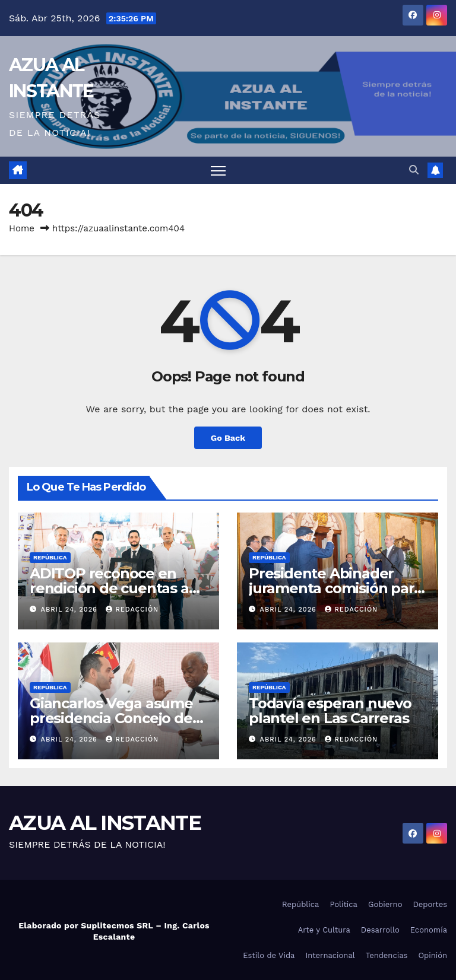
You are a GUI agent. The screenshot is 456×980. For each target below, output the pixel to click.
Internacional (330, 955)
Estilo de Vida (269, 955)
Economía (429, 930)
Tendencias (387, 955)
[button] (414, 170)
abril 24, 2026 (71, 610)
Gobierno (385, 904)
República (50, 557)
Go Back (228, 438)
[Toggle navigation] (218, 171)
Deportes (430, 904)
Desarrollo (380, 930)
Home (22, 228)
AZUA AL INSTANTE (105, 823)
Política (343, 904)
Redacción (132, 610)
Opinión (433, 955)
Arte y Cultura (324, 930)
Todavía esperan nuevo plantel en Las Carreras (330, 711)
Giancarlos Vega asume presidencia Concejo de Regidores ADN (111, 718)
